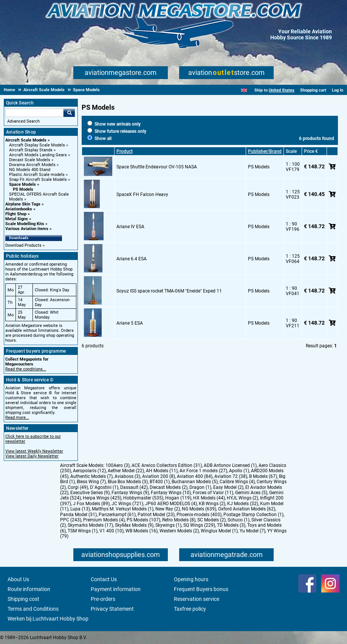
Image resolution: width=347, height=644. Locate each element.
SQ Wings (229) (199, 525)
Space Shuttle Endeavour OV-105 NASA (157, 167)
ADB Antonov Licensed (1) (230, 465)
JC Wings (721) (127, 504)
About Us (18, 579)
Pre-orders (103, 599)
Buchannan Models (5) (195, 482)
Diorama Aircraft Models (32, 165)
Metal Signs (17, 219)
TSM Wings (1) (83, 531)
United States (282, 90)
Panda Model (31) (78, 515)
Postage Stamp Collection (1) (253, 515)
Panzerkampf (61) (117, 515)
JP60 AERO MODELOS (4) (171, 504)
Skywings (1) (168, 525)
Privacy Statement (112, 609)
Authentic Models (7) (91, 476)
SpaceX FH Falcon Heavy (142, 194)
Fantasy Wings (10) (171, 493)
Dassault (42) (134, 487)
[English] (244, 90)
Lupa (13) (80, 509)
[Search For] (34, 113)
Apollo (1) (239, 471)
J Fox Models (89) (91, 504)
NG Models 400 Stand (30, 170)
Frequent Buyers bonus (201, 589)
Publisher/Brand (265, 151)
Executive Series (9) (90, 493)
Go (69, 113)
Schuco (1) (239, 520)
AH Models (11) (162, 471)
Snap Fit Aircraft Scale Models (38, 180)
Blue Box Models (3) (128, 482)
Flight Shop (16, 214)
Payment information (116, 589)
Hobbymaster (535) (143, 498)
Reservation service (197, 599)
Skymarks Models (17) (90, 525)
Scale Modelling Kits (25, 224)
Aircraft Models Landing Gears (38, 155)
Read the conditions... (26, 369)
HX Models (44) (209, 498)
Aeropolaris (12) (89, 471)
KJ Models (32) (243, 504)
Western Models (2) (179, 531)
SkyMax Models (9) (134, 525)
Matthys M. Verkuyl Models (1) (123, 509)
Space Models (22, 184)
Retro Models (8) (179, 520)
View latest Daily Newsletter (32, 456)
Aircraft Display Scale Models (37, 145)
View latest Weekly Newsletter (34, 451)
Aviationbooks (19, 209)
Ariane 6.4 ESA (132, 259)
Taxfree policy (190, 609)
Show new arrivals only (114, 124)
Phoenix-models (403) (199, 515)
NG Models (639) (199, 509)
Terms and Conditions (33, 609)
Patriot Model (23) (156, 515)
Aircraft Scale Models (26, 140)
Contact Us (104, 579)
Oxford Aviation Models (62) (247, 509)
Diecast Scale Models (30, 160)
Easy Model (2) (228, 487)
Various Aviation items (27, 229)
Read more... (17, 418)
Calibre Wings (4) (237, 482)
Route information (29, 589)
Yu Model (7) (253, 531)
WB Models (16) (142, 531)
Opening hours (191, 579)
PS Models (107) (143, 520)
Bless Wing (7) (91, 482)
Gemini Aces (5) (251, 493)
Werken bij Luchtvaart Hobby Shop (48, 619)
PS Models (23, 189)
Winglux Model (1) (219, 531)
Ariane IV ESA (130, 227)
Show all (99, 138)
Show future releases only (117, 131)
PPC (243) (71, 520)
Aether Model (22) (126, 471)
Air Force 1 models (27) (203, 471)
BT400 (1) (160, 482)
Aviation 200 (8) (159, 476)
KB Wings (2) (212, 504)
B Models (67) (263, 476)
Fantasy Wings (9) (130, 493)
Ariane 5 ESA (130, 323)
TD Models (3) (231, 525)
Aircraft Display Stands (31, 150)
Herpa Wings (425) (102, 498)
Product (125, 151)
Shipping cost (23, 599)
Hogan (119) (178, 498)
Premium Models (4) (104, 520)
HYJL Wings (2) (242, 498)
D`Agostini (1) (104, 487)
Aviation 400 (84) (195, 476)
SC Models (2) (211, 520)
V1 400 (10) (112, 531)
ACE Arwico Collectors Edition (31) (167, 465)
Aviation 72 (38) (231, 476)
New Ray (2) (168, 509)
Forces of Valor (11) (213, 493)
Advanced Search (23, 121)
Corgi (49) (78, 487)
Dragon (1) (200, 487)
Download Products (23, 245)
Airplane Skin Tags (23, 204)
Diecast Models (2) (169, 487)
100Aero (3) (118, 465)
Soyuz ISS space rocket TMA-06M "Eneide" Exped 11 (169, 291)
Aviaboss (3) (127, 476)
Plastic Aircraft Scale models (37, 175)
